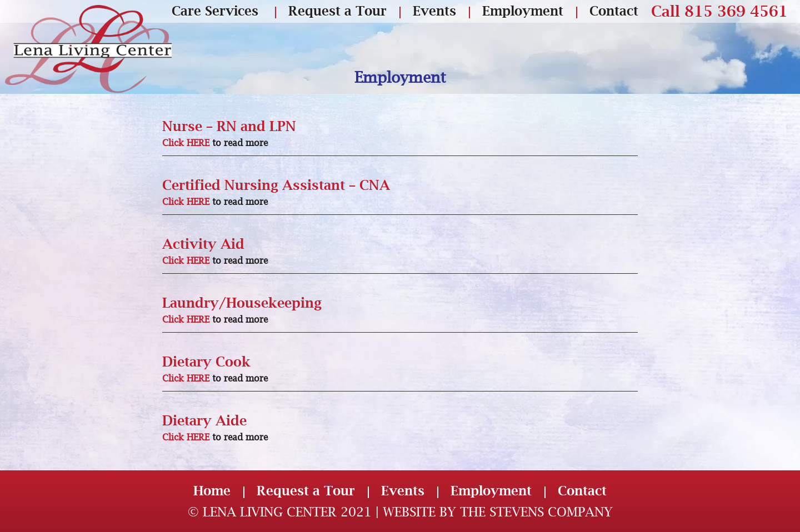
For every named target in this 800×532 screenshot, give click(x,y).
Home (212, 491)
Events (434, 11)
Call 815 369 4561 (719, 11)
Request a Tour (337, 11)
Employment (523, 11)
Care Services (215, 11)
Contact (614, 11)
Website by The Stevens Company (498, 512)
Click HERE (186, 143)
